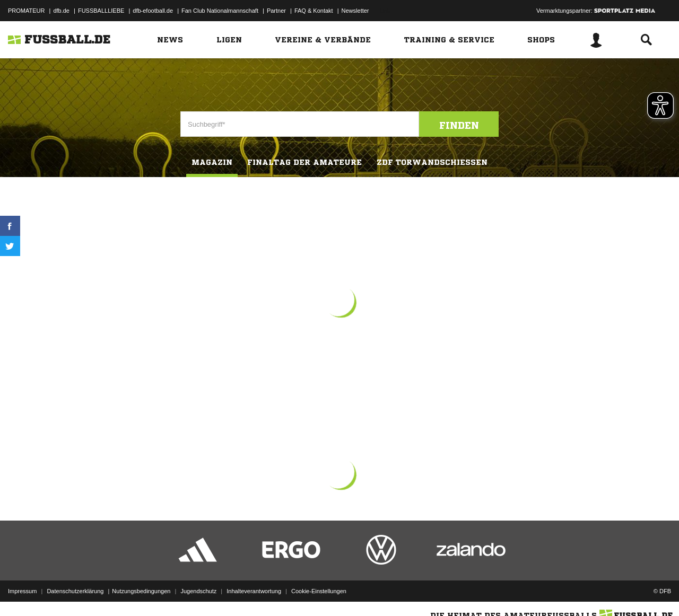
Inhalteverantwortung (254, 591)
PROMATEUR (26, 11)
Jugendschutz (198, 591)
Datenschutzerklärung (75, 591)
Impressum (22, 591)
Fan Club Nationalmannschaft (220, 11)
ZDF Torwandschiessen (432, 162)
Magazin (212, 162)
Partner (276, 11)
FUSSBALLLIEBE (101, 11)
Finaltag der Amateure (304, 162)
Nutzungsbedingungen (141, 591)
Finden (459, 125)
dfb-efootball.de (153, 11)
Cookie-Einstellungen (319, 591)
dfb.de (61, 11)
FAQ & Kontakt (314, 11)
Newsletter (355, 11)
